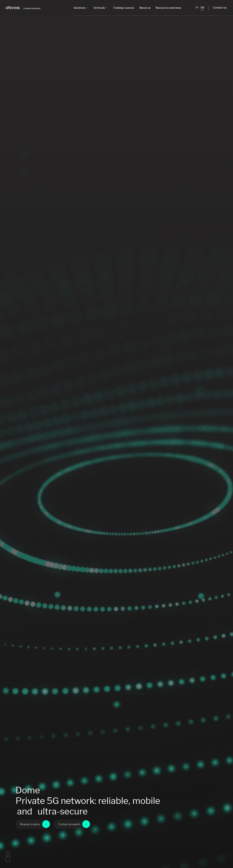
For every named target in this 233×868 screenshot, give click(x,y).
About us (145, 8)
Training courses (124, 8)
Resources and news (168, 8)
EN (202, 8)
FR (197, 8)
